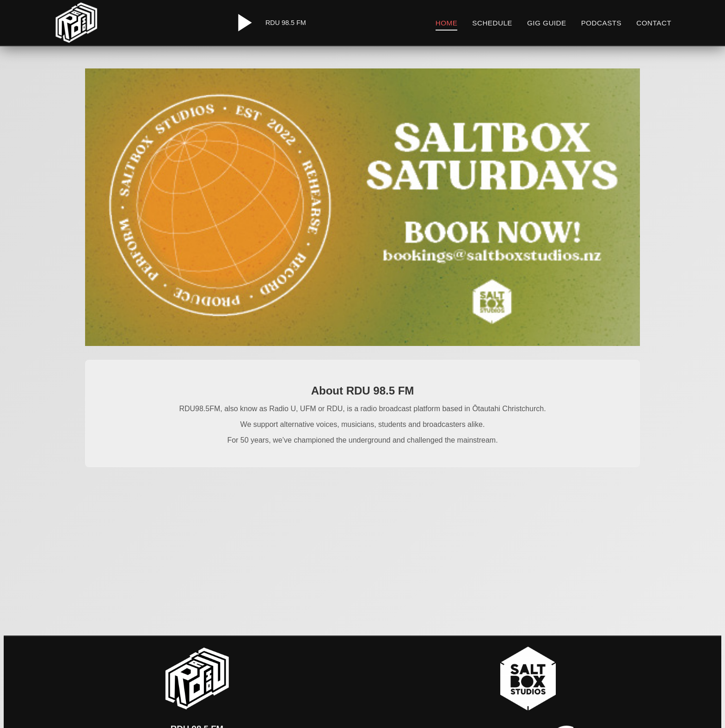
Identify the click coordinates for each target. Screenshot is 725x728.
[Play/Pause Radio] (243, 23)
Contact (654, 23)
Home (447, 23)
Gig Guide (547, 23)
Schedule (492, 23)
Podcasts (602, 23)
